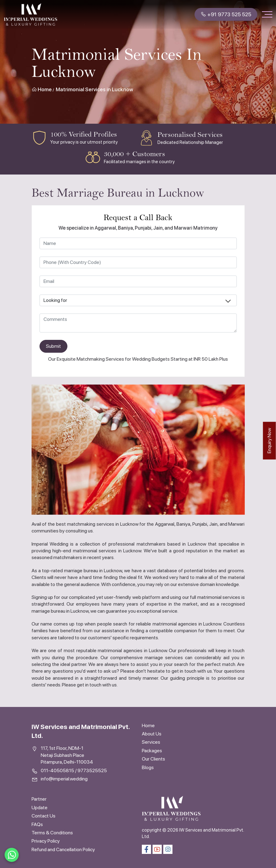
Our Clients (153, 759)
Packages (152, 751)
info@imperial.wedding (64, 779)
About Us (152, 734)
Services (151, 742)
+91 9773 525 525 (226, 14)
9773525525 (92, 770)
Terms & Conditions (52, 833)
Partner (39, 799)
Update (40, 808)
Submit (53, 346)
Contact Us (43, 816)
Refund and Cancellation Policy (63, 849)
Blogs (148, 767)
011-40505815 (57, 770)
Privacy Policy (46, 841)
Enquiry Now (269, 440)
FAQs (37, 824)
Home (42, 89)
